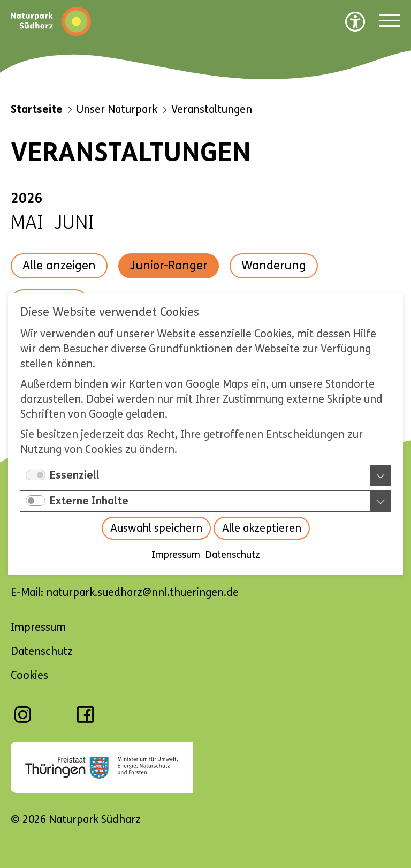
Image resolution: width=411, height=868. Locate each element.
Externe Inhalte (89, 501)
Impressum (176, 555)
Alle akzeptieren (262, 528)
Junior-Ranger (169, 266)
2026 (27, 199)
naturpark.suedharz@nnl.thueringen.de (142, 592)
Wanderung (274, 266)
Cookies (29, 675)
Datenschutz (233, 555)
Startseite (37, 110)
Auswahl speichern (156, 528)
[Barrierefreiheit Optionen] (355, 21)
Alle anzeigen (59, 266)
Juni (74, 223)
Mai (27, 223)
